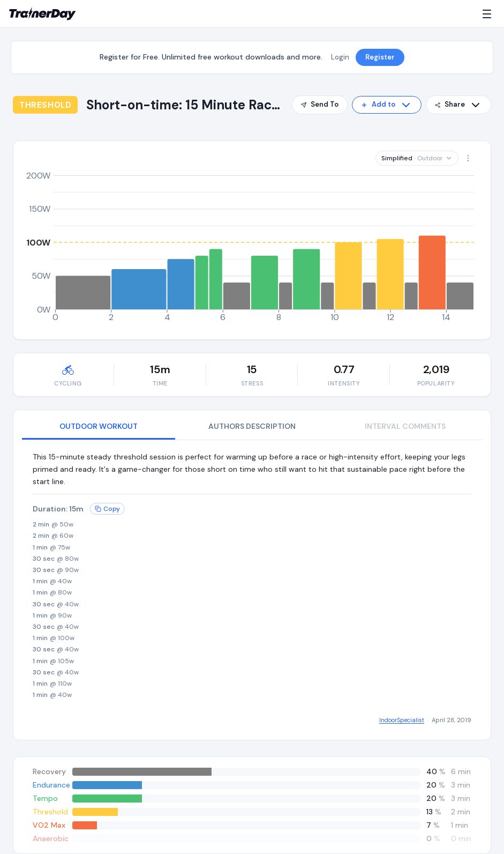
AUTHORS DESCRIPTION (252, 426)
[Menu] (489, 14)
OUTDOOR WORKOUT (99, 426)
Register (380, 57)
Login (340, 57)
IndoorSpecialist (402, 720)
